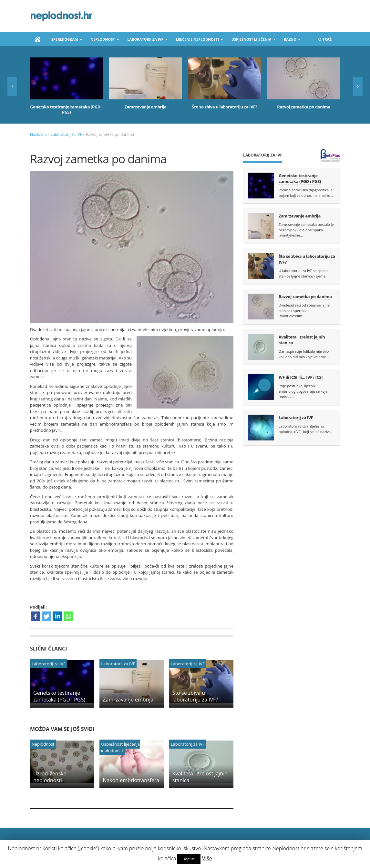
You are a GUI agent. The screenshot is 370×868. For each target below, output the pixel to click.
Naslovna (38, 134)
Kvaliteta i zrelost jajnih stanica (200, 777)
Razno (290, 40)
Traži (325, 40)
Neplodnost (103, 40)
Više (207, 858)
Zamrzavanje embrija (145, 107)
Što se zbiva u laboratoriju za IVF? (224, 107)
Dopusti (189, 859)
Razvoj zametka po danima (304, 107)
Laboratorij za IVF (146, 40)
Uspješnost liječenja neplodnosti (120, 747)
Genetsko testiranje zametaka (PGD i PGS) (66, 109)
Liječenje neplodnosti (198, 40)
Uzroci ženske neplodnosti (50, 777)
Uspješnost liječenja (252, 40)
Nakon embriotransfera (131, 780)
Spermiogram (65, 40)
